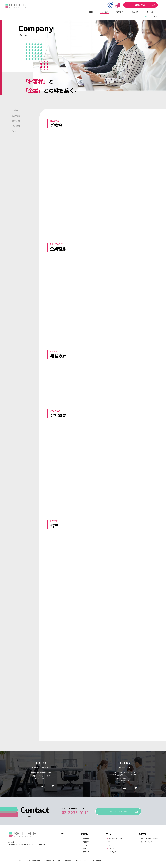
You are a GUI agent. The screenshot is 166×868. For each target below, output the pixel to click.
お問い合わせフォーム (118, 811)
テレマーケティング (114, 838)
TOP (146, 17)
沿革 (14, 131)
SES (109, 845)
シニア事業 (111, 852)
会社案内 (105, 12)
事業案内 (120, 12)
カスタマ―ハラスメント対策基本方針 (89, 861)
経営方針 (16, 121)
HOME (90, 12)
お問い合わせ (140, 5)
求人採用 (135, 12)
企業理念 (16, 116)
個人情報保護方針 (35, 861)
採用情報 (141, 834)
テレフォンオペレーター (149, 838)
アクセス (150, 12)
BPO (109, 842)
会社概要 (16, 126)
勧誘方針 (68, 861)
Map (42, 786)
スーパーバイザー (146, 842)
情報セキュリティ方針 (53, 861)
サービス (108, 834)
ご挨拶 (15, 110)
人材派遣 (110, 848)
